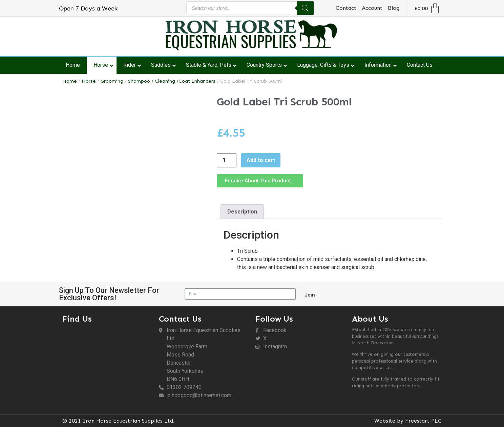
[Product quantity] (227, 160)
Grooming (112, 81)
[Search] (305, 8)
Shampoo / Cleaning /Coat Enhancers (172, 81)
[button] (260, 181)
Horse (89, 81)
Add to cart (261, 160)
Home (70, 81)
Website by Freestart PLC (408, 421)
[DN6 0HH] (107, 364)
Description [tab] (242, 212)
